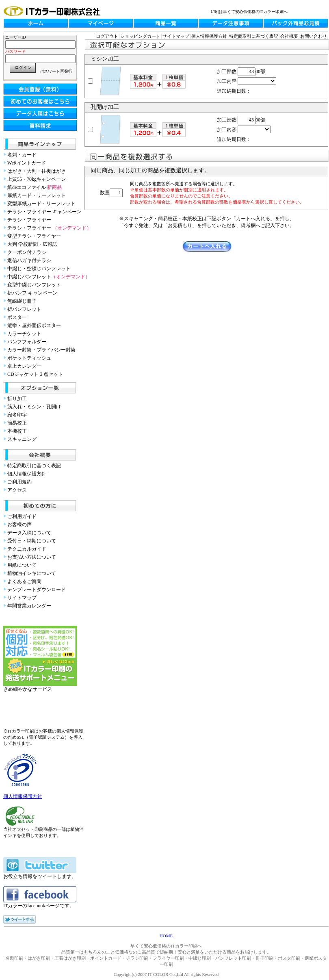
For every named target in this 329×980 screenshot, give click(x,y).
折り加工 (17, 399)
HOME (166, 936)
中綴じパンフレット (49, 277)
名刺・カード (22, 155)
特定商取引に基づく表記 (34, 466)
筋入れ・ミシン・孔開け (34, 407)
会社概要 (289, 36)
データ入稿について (29, 533)
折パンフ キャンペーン (32, 293)
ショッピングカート (140, 36)
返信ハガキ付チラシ (29, 260)
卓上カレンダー (24, 366)
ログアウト (107, 36)
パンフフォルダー (27, 342)
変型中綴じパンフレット (34, 285)
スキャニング (22, 439)
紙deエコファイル (35, 187)
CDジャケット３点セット (35, 374)
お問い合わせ (314, 36)
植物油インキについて (32, 573)
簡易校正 (17, 423)
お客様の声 (19, 525)
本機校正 (17, 431)
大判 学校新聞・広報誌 (32, 244)
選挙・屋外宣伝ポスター (34, 325)
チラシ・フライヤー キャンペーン (44, 212)
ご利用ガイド (22, 516)
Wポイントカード (27, 163)
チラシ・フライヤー (29, 220)
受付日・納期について (32, 541)
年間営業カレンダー (29, 606)
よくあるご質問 (24, 581)
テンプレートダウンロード (37, 590)
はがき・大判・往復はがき (37, 171)
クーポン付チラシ (27, 252)
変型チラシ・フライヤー (34, 236)
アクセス (17, 490)
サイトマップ (22, 598)
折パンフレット (24, 309)
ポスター (17, 317)
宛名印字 (17, 415)
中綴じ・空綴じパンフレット (39, 269)
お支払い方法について (32, 557)
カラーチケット (24, 334)
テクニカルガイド (27, 549)
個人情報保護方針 (27, 474)
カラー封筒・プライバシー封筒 (41, 350)
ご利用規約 (19, 482)
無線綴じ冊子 (22, 301)
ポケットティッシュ (29, 358)
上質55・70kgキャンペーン (37, 179)
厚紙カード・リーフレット (37, 195)
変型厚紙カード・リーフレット (41, 204)
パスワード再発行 (56, 71)
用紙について (22, 565)
